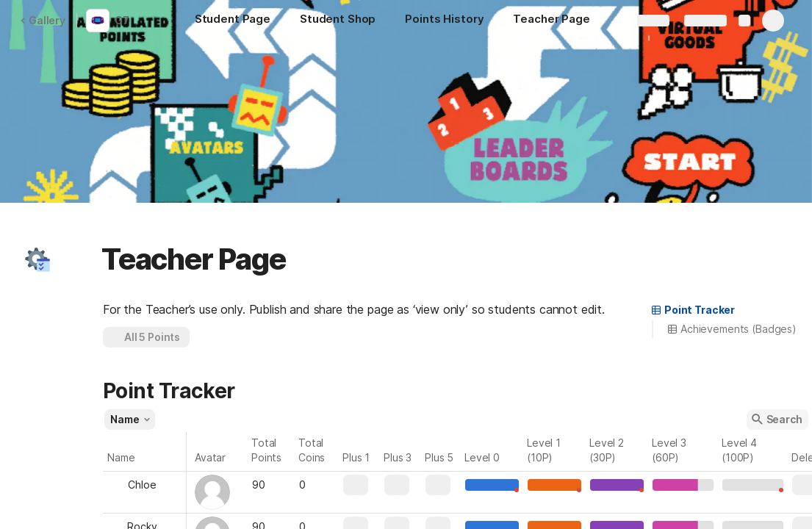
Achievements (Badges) (732, 329)
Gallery (43, 20)
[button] (37, 259)
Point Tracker (693, 310)
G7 (122, 20)
